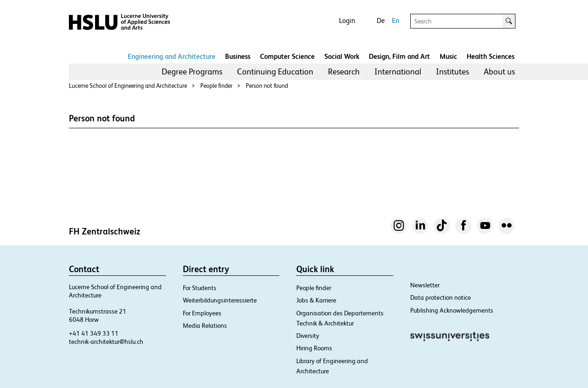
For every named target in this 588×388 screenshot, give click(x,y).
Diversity (308, 336)
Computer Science (287, 56)
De (381, 20)
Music (448, 56)
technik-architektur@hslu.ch (106, 342)
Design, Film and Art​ (399, 56)
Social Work (342, 56)
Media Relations (205, 325)
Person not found (267, 86)
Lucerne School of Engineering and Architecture (128, 86)
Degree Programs (192, 71)
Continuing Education (275, 71)
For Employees (202, 313)
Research (344, 71)
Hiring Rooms (314, 348)
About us (499, 71)
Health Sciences (491, 56)
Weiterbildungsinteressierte (220, 300)
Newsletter (425, 285)
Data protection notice (441, 297)
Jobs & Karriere (316, 300)
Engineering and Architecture (172, 56)
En (396, 20)
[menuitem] (192, 72)
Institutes (452, 71)
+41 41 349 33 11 (94, 333)
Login (347, 20)
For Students (200, 288)
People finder (216, 86)
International (398, 71)
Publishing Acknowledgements (452, 310)
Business (238, 56)
